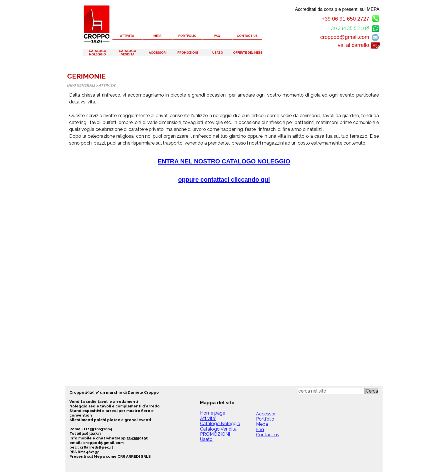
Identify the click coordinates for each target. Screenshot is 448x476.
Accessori (266, 414)
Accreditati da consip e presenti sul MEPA (337, 9)
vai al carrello (353, 45)
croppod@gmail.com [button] (345, 37)
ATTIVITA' (127, 36)
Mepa (262, 424)
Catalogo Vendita (218, 429)
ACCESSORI (158, 53)
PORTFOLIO (187, 36)
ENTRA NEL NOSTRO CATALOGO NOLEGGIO (224, 161)
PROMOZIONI (188, 53)
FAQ (217, 36)
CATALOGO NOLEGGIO (98, 53)
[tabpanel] (224, 145)
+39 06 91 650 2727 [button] (345, 19)
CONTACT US (247, 36)
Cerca (372, 391)
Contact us (268, 435)
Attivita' (208, 418)
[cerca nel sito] (331, 391)
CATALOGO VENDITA (128, 53)
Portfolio (265, 419)
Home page (213, 413)
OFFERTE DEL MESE (248, 53)
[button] (375, 28)
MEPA (157, 36)
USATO (218, 53)
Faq (260, 430)
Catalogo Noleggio (220, 424)
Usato (206, 439)
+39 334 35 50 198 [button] (349, 28)
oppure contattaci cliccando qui (224, 180)
